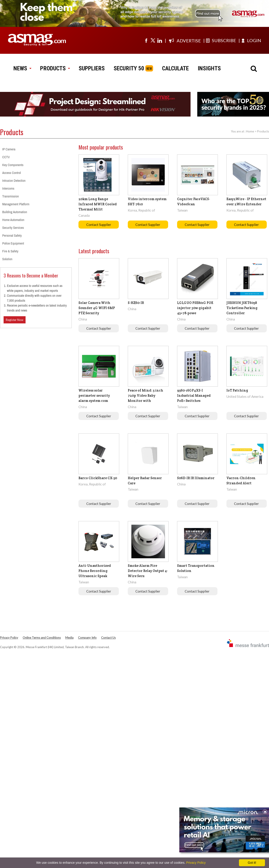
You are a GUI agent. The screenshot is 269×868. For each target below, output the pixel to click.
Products (263, 131)
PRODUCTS (55, 68)
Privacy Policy (9, 638)
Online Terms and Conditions (42, 638)
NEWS (22, 68)
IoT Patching (237, 390)
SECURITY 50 (129, 68)
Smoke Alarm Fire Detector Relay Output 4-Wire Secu (148, 571)
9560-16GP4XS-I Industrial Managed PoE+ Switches (194, 395)
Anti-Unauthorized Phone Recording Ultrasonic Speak (95, 571)
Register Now (15, 320)
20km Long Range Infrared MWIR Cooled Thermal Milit (98, 204)
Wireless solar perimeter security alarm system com (94, 395)
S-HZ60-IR (136, 303)
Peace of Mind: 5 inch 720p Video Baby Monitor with (145, 395)
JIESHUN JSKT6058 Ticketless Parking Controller (242, 308)
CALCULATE (175, 68)
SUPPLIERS (92, 68)
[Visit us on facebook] (146, 40)
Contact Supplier (99, 225)
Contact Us (108, 638)
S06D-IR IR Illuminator (196, 478)
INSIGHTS (209, 68)
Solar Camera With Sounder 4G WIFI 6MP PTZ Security (97, 308)
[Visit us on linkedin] (160, 40)
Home (250, 131)
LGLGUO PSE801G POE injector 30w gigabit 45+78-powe (195, 308)
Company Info (87, 638)
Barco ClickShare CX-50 (98, 478)
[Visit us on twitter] (153, 40)
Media (69, 638)
